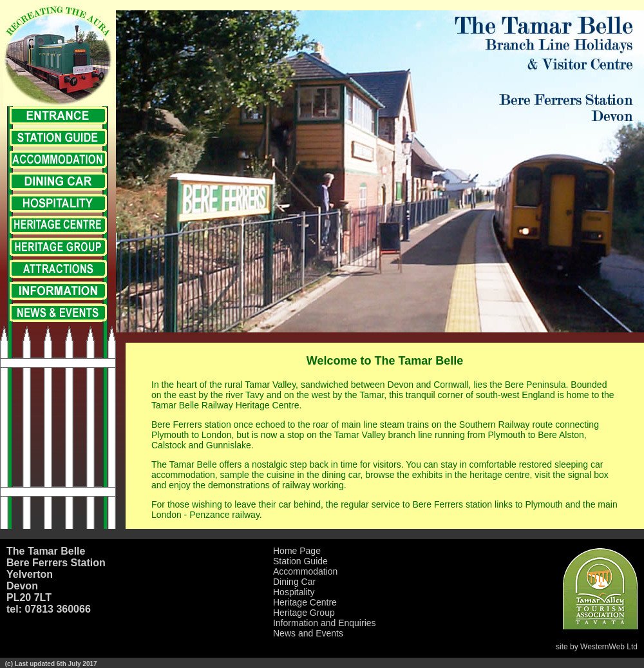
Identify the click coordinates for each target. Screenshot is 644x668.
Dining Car (294, 582)
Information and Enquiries (325, 623)
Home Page (297, 551)
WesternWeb (602, 647)
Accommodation (305, 571)
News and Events (308, 633)
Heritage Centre (305, 602)
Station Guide (300, 561)
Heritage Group (304, 613)
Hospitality (294, 592)
